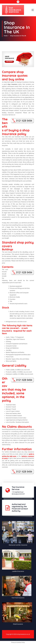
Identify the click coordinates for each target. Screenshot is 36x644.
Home (6, 36)
